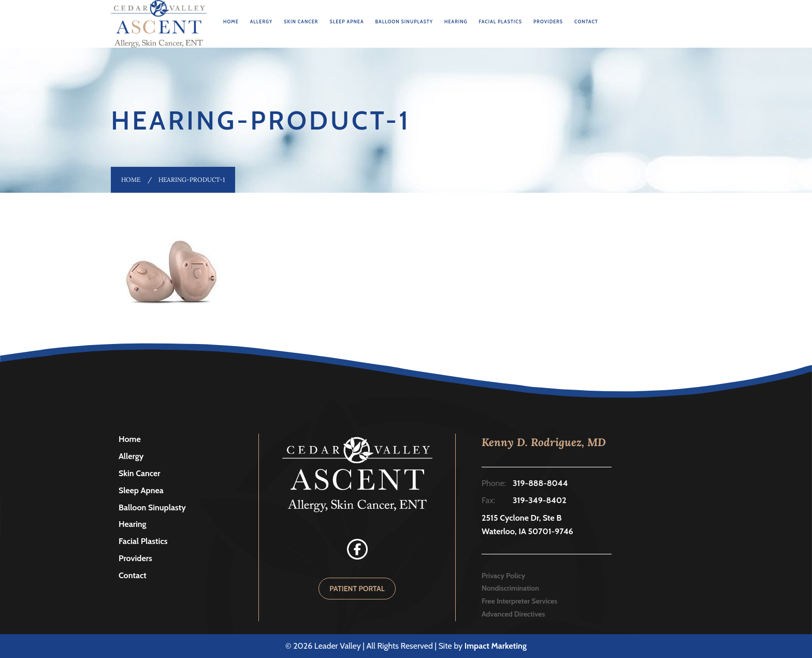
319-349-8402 (540, 500)
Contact (586, 22)
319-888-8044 (540, 483)
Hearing (456, 22)
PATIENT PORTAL (357, 589)
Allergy (262, 22)
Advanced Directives (513, 614)
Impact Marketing (496, 646)
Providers (548, 22)
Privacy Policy (503, 576)
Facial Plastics (501, 22)
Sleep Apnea (346, 22)
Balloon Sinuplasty (404, 22)
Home (231, 22)
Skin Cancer (301, 22)
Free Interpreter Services (519, 601)
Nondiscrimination (510, 588)
